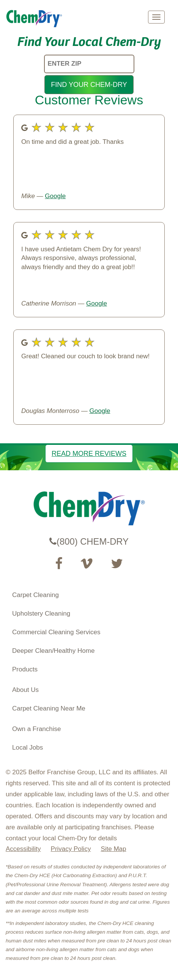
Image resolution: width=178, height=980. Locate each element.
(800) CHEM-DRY (89, 541)
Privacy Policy (71, 849)
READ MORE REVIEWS (89, 454)
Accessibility (23, 849)
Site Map (113, 849)
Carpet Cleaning (35, 595)
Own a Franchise (37, 729)
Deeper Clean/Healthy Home (53, 651)
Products (25, 669)
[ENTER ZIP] (89, 64)
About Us (25, 690)
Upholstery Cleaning (41, 614)
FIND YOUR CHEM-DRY (89, 85)
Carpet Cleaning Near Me (49, 708)
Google (55, 196)
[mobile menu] (156, 17)
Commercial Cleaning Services (56, 632)
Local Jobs (28, 748)
